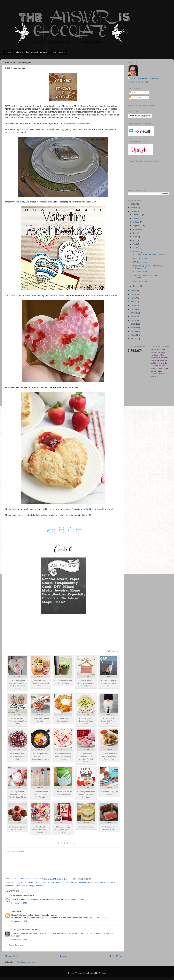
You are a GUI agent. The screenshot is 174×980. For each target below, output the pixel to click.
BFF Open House (140, 258)
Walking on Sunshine (35, 886)
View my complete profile (138, 82)
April (135, 244)
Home (8, 52)
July (135, 233)
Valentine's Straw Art (107, 883)
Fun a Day (16, 883)
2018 (133, 309)
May (135, 240)
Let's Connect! (58, 52)
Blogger (102, 973)
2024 (133, 211)
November (138, 218)
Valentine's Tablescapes (15, 886)
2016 (133, 316)
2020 (133, 302)
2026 (133, 204)
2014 (133, 324)
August (136, 229)
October (137, 222)
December (138, 215)
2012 (133, 331)
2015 (133, 320)
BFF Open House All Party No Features (149, 255)
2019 (133, 305)
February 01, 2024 (19, 903)
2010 (133, 339)
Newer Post (12, 956)
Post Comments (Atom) (26, 962)
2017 (133, 313)
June (135, 237)
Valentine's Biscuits (70, 883)
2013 (133, 328)
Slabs (14, 911)
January (137, 286)
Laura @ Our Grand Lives (23, 930)
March (136, 248)
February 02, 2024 (19, 921)
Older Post (115, 956)
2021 (133, 298)
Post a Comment (16, 945)
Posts (133, 92)
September (138, 226)
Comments (135, 97)
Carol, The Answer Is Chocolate (145, 78)
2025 (133, 208)
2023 (133, 291)
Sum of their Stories (20, 896)
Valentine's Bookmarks (88, 883)
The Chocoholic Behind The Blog (31, 52)
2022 (133, 294)
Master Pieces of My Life (32, 883)
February (137, 252)
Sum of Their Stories (52, 883)
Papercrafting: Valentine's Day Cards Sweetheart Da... (148, 267)
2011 (133, 335)
